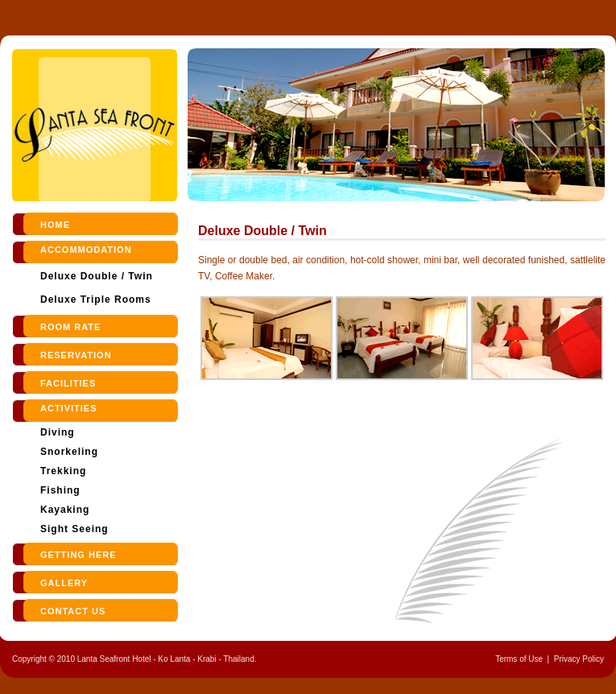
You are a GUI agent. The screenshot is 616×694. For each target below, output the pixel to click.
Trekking (63, 471)
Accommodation (86, 250)
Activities (69, 408)
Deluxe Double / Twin (97, 276)
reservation (76, 355)
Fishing (60, 490)
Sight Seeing (74, 529)
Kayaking (65, 510)
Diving (58, 432)
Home (55, 225)
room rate (70, 327)
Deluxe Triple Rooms (96, 299)
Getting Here (79, 555)
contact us (73, 611)
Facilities (68, 383)
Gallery (64, 583)
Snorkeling (69, 452)
